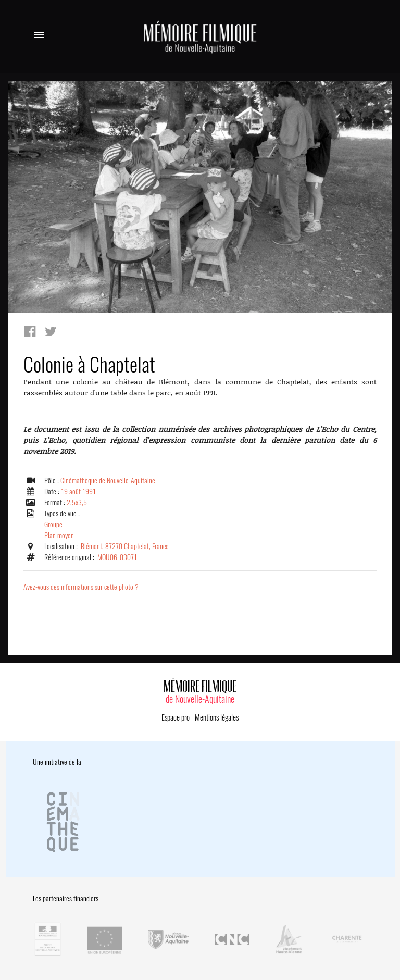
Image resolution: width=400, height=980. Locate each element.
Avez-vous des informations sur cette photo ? (81, 587)
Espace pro (176, 717)
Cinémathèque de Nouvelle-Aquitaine (108, 481)
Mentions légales (217, 717)
